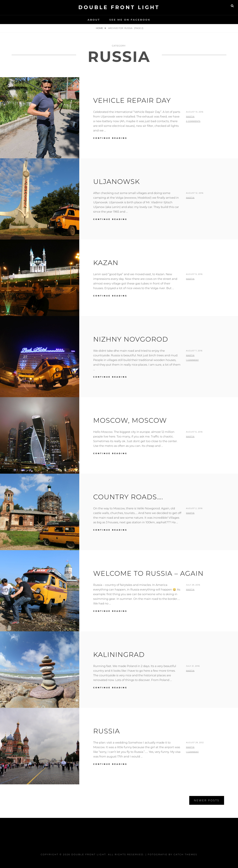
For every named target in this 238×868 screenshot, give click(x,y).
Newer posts (207, 800)
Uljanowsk (117, 181)
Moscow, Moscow (130, 420)
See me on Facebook (130, 20)
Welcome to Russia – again (148, 573)
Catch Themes (186, 854)
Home (100, 28)
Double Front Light (119, 7)
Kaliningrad (119, 654)
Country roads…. (128, 497)
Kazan (106, 263)
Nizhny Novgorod (131, 339)
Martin (190, 117)
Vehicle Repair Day (132, 100)
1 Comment (192, 360)
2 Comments (193, 121)
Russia (107, 731)
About (94, 20)
